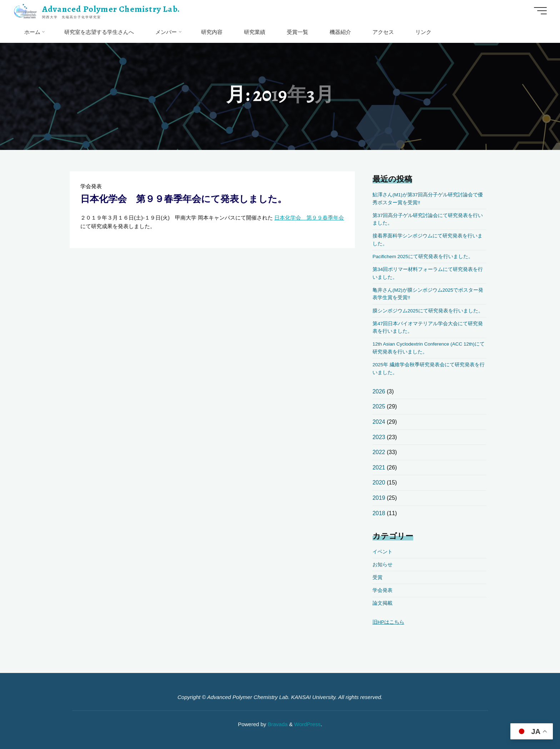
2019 (379, 498)
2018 (379, 513)
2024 (379, 422)
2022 (379, 452)
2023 (379, 437)
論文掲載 (382, 603)
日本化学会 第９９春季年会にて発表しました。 (184, 199)
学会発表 (91, 186)
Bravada (277, 724)
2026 (379, 391)
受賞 (377, 577)
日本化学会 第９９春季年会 (309, 218)
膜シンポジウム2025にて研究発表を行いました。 (428, 311)
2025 (379, 406)
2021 (379, 468)
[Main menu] (540, 11)
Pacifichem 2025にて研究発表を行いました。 (423, 257)
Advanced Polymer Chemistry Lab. (111, 9)
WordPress (307, 724)
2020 (379, 482)
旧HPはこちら (388, 622)
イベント (382, 552)
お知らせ (382, 565)
